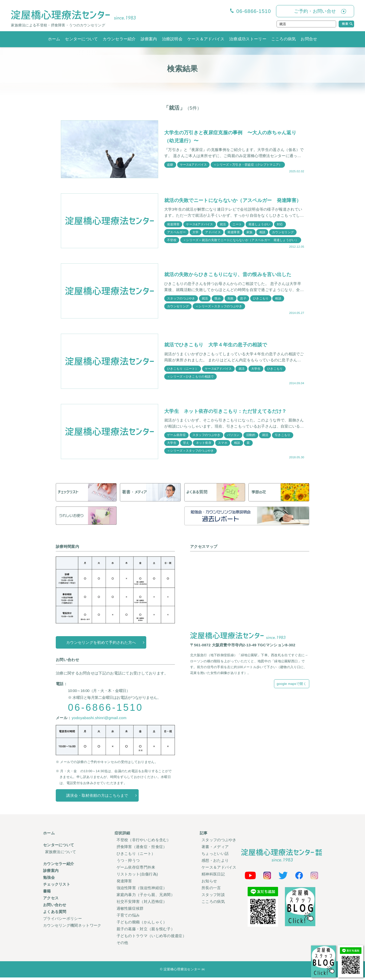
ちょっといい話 (215, 856)
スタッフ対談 (213, 897)
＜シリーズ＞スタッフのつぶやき (219, 309)
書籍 (47, 894)
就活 (223, 229)
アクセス (51, 900)
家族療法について (61, 854)
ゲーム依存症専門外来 (136, 870)
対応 (280, 229)
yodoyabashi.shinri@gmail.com (99, 720)
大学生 (256, 371)
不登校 (172, 245)
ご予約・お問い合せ (315, 11)
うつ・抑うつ (128, 863)
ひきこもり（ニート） (183, 371)
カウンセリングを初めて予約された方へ (101, 645)
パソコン (233, 437)
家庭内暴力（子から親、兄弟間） (146, 897)
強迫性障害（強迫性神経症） (142, 890)
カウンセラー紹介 (119, 39)
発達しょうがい (260, 229)
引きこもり (283, 437)
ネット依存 (204, 445)
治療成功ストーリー (248, 39)
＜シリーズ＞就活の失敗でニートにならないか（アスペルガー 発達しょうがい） (241, 245)
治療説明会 (172, 39)
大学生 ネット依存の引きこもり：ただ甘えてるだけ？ (229, 413)
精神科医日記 (213, 877)
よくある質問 (55, 914)
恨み (218, 301)
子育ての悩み (128, 918)
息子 (244, 301)
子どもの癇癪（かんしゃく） (142, 925)
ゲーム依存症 (176, 437)
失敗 (231, 301)
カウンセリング (283, 238)
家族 (250, 238)
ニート (238, 229)
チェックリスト (57, 887)
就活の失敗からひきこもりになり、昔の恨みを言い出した (231, 277)
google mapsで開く (291, 686)
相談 (263, 238)
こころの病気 (284, 39)
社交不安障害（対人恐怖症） (142, 904)
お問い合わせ (55, 907)
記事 (204, 835)
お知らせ (209, 883)
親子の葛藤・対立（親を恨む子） (146, 931)
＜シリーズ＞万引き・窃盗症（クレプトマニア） (248, 164)
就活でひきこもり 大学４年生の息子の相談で (218, 347)
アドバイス (213, 238)
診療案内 (149, 39)
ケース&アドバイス (194, 164)
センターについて (81, 39)
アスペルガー (176, 238)
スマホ (223, 445)
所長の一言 (211, 890)
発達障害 (173, 229)
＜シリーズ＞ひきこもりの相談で (190, 379)
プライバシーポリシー (62, 921)
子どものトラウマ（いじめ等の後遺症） (151, 938)
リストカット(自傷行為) (137, 877)
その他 (122, 945)
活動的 (251, 437)
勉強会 (49, 880)
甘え (186, 445)
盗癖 (170, 164)
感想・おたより (215, 863)
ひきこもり (261, 301)
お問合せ (309, 39)
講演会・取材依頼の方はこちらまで (97, 798)
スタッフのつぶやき (181, 301)
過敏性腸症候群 (130, 911)
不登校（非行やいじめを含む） (144, 842)
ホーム (54, 39)
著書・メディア (215, 849)
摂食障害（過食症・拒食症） (142, 849)
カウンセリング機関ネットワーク (72, 928)
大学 (196, 238)
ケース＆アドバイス (206, 39)
